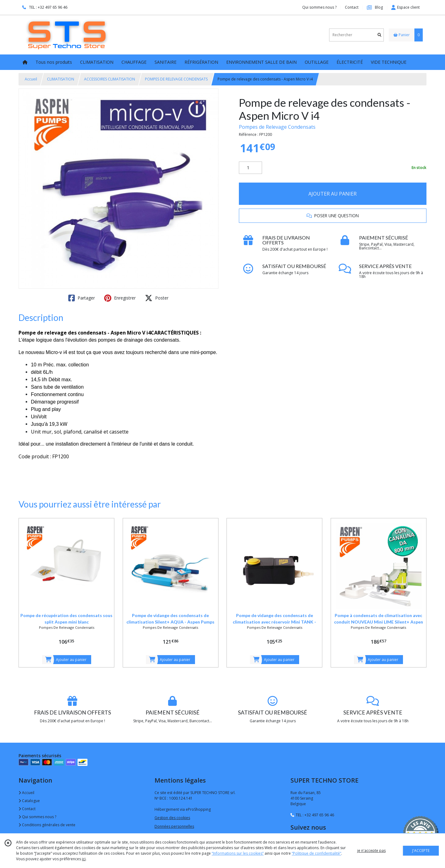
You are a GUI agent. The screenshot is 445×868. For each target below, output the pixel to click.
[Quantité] (250, 168)
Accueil (31, 79)
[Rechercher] (379, 35)
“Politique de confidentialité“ (316, 853)
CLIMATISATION (61, 79)
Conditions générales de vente (47, 825)
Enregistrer (120, 298)
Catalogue (29, 801)
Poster (157, 298)
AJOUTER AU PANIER (333, 194)
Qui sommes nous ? (37, 817)
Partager (82, 298)
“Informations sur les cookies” (238, 853)
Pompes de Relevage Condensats (277, 127)
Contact (352, 7)
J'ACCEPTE (421, 851)
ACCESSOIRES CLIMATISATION (110, 79)
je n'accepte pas (371, 851)
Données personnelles (174, 826)
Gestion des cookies (172, 818)
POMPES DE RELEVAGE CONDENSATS (176, 79)
